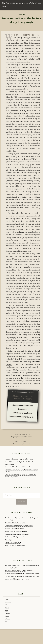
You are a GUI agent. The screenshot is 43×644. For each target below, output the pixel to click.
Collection (8, 602)
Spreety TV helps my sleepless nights (15, 546)
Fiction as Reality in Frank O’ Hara (15, 529)
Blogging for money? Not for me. (21, 436)
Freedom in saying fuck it (21, 443)
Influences (8, 605)
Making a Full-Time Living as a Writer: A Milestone (19, 467)
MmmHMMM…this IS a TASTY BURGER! (17, 534)
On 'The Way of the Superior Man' (14, 537)
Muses (7, 608)
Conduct (7, 613)
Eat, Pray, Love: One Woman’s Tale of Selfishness (19, 576)
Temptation (23, 409)
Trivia (7, 611)
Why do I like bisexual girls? (13, 543)
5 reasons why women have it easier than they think (19, 526)
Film (6, 622)
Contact (7, 616)
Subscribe (8, 619)
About (7, 599)
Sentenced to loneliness (22, 413)
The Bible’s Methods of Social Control (16, 523)
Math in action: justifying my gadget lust (16, 531)
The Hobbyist (9, 540)
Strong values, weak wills (23, 405)
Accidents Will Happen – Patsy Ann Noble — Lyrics (19, 459)
